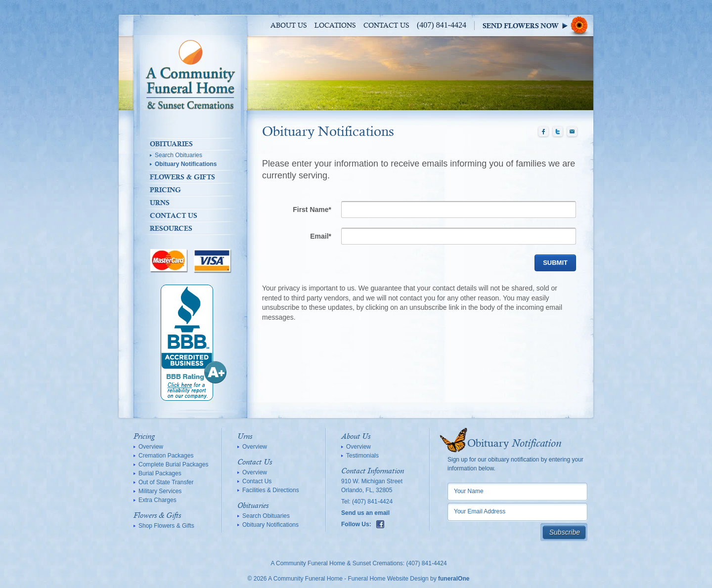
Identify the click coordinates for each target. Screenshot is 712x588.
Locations (335, 26)
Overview (151, 447)
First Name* (312, 210)
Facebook (543, 132)
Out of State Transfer (166, 482)
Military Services (160, 491)
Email (572, 132)
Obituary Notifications (186, 164)
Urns (160, 203)
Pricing (165, 190)
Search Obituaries (178, 155)
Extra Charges (157, 500)
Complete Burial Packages (173, 464)
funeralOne (454, 579)
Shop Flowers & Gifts (166, 526)
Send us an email (365, 513)
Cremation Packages (166, 456)
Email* (321, 236)
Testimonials (362, 456)
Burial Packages (160, 473)
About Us (289, 26)
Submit (555, 263)
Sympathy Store (538, 25)
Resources (171, 228)
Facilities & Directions (271, 490)
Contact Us (386, 26)
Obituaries (171, 144)
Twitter (558, 132)
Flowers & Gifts (182, 177)
